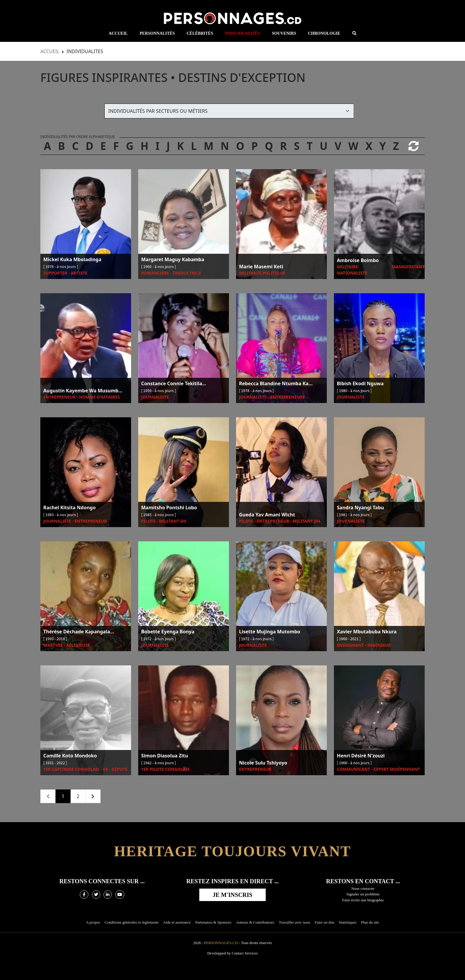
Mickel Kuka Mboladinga (72, 260)
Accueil (50, 51)
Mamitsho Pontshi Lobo (169, 508)
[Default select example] (229, 111)
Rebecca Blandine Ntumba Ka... (276, 384)
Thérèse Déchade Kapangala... (79, 632)
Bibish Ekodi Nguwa (360, 384)
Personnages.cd (221, 943)
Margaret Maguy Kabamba (173, 260)
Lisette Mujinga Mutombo (270, 632)
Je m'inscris (232, 895)
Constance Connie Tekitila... (174, 384)
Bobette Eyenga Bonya (168, 632)
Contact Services (245, 953)
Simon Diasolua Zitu (165, 756)
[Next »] (93, 796)
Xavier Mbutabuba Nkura (367, 632)
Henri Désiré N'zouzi (361, 756)
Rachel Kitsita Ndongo (70, 508)
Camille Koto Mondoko (70, 756)
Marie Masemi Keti (261, 267)
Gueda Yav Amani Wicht (267, 515)
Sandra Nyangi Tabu (360, 508)
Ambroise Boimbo (358, 261)
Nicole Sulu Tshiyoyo (263, 763)
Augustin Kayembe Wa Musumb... (83, 391)
